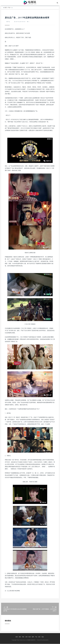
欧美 (30, 637)
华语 (23, 637)
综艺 (39, 637)
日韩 (26, 637)
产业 (9, 8)
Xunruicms (46, 640)
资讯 (20, 637)
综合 (43, 637)
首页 (6, 8)
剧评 (33, 637)
